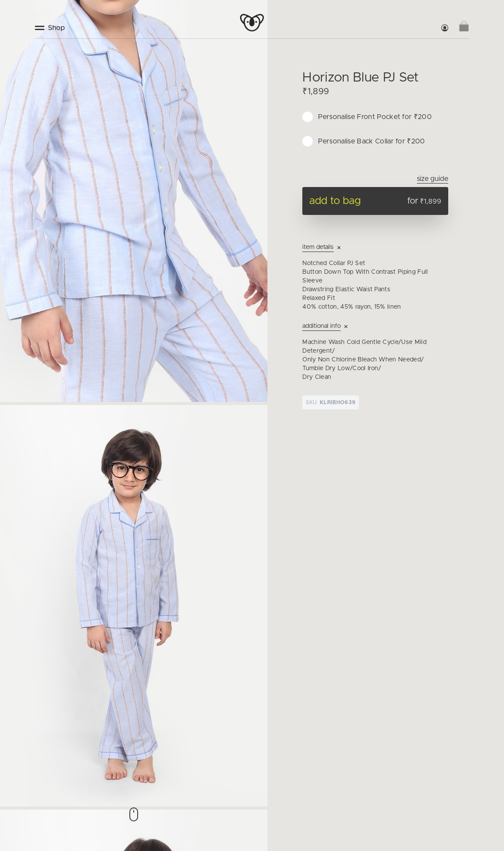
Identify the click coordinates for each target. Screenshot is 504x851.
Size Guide (433, 179)
